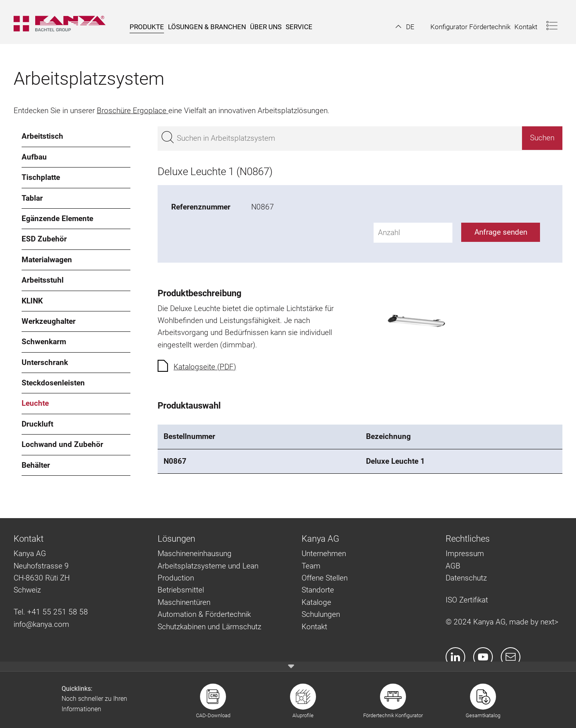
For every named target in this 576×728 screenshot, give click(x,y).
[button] (405, 27)
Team (311, 566)
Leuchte (35, 403)
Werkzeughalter (49, 321)
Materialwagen (47, 260)
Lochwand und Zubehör (62, 444)
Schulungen (321, 614)
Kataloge (316, 602)
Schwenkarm (44, 342)
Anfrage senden (501, 232)
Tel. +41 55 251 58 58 (51, 612)
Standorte (318, 590)
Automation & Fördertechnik (204, 614)
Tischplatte (41, 177)
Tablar (32, 198)
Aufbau (34, 157)
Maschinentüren (184, 602)
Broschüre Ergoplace (133, 111)
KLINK (32, 301)
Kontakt (314, 627)
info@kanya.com (41, 624)
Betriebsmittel (181, 590)
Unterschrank (45, 362)
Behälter (36, 465)
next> (549, 622)
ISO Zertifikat (467, 600)
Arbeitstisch (42, 136)
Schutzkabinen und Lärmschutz (209, 627)
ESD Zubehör (44, 239)
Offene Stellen (325, 578)
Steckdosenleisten (53, 383)
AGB (453, 566)
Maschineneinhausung (195, 553)
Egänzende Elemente (57, 218)
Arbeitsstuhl (43, 280)
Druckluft (37, 424)
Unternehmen (324, 553)
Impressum (465, 553)
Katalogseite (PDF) (205, 367)
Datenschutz (466, 578)
